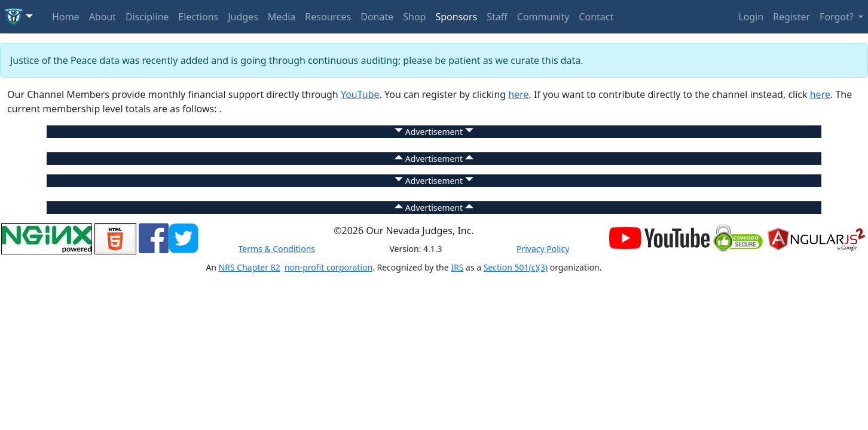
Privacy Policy (543, 249)
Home (66, 17)
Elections (198, 17)
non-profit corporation (328, 267)
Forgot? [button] (838, 17)
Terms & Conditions (277, 249)
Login (751, 17)
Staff (497, 17)
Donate (377, 17)
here (518, 94)
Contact (596, 17)
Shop (414, 17)
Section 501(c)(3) (516, 267)
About (103, 17)
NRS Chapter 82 (250, 267)
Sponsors (456, 17)
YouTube (360, 94)
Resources (328, 17)
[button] (19, 17)
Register (791, 17)
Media (282, 17)
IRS (457, 267)
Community (543, 17)
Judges (243, 17)
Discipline (147, 17)
